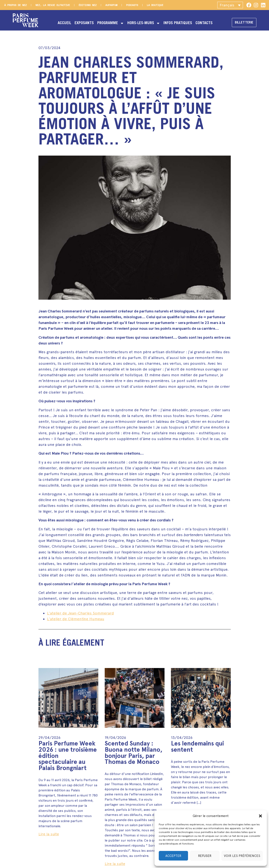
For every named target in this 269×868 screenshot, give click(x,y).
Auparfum (111, 5)
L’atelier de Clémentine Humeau (76, 619)
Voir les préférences (242, 856)
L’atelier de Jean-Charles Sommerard (80, 613)
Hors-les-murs (142, 23)
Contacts (203, 23)
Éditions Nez (88, 5)
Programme (109, 23)
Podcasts (132, 5)
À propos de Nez (15, 5)
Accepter (173, 856)
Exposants (83, 23)
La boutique (155, 5)
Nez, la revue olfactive (53, 5)
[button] (260, 816)
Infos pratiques (176, 23)
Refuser (205, 856)
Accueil (63, 23)
